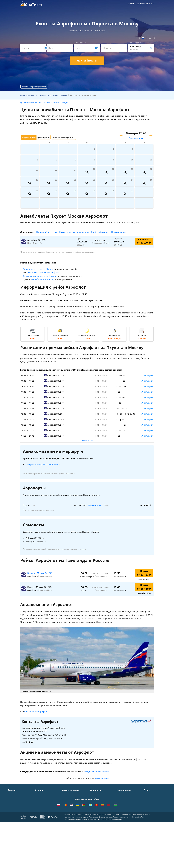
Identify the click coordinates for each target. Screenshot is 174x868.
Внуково (93, 802)
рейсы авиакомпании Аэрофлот (43, 272)
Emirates (66, 814)
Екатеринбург (14, 814)
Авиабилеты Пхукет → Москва (38, 269)
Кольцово (94, 814)
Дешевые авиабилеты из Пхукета (40, 276)
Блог (146, 822)
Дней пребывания (100, 232)
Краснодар (13, 806)
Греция (39, 822)
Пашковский (95, 818)
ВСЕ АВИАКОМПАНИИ (73, 826)
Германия (40, 814)
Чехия (38, 818)
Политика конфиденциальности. (101, 853)
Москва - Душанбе (125, 814)
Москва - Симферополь (127, 798)
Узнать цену (147, 375)
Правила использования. (122, 853)
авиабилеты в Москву (43, 279)
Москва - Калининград (127, 810)
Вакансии (148, 818)
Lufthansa (67, 822)
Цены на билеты (29, 102)
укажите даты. (102, 778)
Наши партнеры (151, 814)
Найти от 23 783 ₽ (144, 573)
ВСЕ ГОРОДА (14, 826)
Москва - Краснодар (126, 806)
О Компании (149, 794)
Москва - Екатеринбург (127, 818)
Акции (65, 102)
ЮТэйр (65, 806)
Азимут (66, 810)
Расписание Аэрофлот (49, 102)
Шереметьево (95, 505)
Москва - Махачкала (126, 822)
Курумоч (93, 822)
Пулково (93, 810)
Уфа (10, 818)
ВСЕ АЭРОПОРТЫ (97, 826)
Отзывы (147, 810)
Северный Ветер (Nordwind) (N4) (42, 464)
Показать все (87, 441)
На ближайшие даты (46, 232)
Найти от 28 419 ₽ (144, 587)
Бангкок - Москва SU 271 (40, 573)
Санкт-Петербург (16, 798)
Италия (39, 806)
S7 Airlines (67, 798)
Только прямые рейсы (63, 137)
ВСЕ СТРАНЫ (41, 826)
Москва (12, 794)
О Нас (131, 4)
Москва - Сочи (123, 794)
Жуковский (94, 806)
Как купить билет (152, 826)
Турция (39, 798)
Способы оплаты (151, 802)
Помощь (148, 806)
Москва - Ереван (124, 802)
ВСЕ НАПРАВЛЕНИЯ (126, 826)
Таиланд (39, 802)
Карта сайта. (136, 853)
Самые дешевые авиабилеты (74, 232)
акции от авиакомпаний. (98, 772)
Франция (39, 810)
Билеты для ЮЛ (145, 4)
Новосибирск (14, 810)
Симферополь (15, 802)
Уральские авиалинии (73, 802)
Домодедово (95, 794)
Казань (11, 822)
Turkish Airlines (69, 818)
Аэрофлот (67, 794)
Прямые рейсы (119, 232)
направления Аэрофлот (36, 711)
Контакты (148, 798)
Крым (38, 794)
